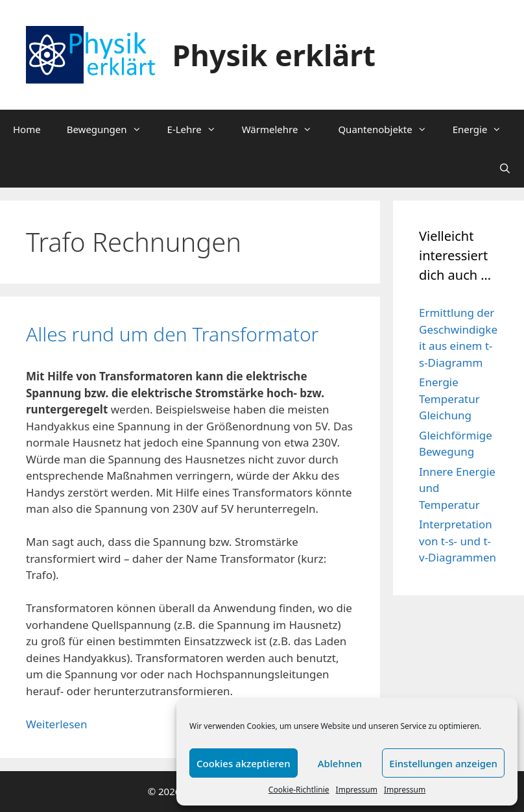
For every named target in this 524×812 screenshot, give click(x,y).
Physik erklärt (274, 55)
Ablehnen (340, 763)
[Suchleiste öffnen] (505, 168)
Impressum (357, 790)
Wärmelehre (284, 129)
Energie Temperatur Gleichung (449, 399)
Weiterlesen (56, 724)
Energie (484, 129)
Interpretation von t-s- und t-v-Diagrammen (458, 541)
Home (27, 129)
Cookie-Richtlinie (299, 790)
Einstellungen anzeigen (443, 763)
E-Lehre (198, 129)
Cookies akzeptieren (244, 763)
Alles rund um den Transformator (172, 334)
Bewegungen (111, 129)
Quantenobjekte (388, 129)
